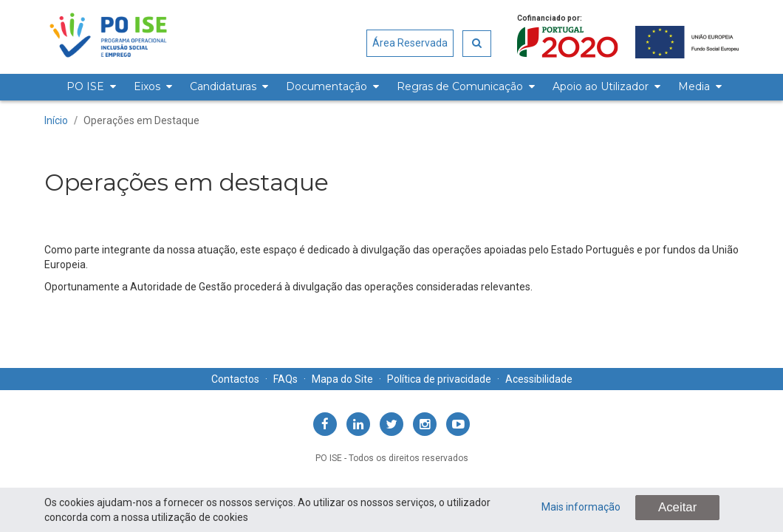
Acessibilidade (539, 379)
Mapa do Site (342, 379)
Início (56, 120)
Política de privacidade (439, 379)
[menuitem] (89, 87)
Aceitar (677, 507)
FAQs (285, 379)
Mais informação (581, 507)
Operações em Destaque (141, 120)
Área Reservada (410, 43)
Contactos (235, 379)
